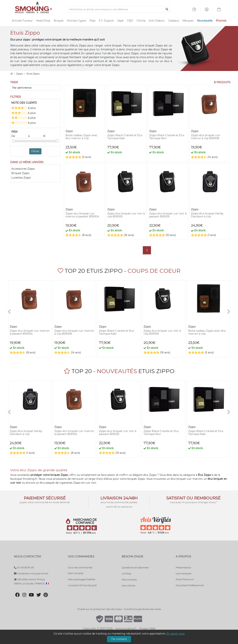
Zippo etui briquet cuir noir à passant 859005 (168, 215)
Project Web (147, 629)
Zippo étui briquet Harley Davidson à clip (207, 215)
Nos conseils (129, 580)
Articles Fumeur (22, 21)
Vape (120, 21)
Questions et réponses (135, 567)
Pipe (93, 21)
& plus (24, 108)
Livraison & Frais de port (82, 585)
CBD (130, 21)
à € (37, 136)
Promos (221, 21)
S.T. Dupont (106, 21)
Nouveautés (205, 21)
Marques (188, 21)
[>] (229, 312)
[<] (9, 312)
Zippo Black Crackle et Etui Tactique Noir (167, 137)
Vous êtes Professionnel (190, 585)
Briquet (59, 21)
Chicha (141, 21)
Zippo (20, 74)
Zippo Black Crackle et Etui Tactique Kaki (125, 137)
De (20, 136)
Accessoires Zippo (23, 169)
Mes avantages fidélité (82, 579)
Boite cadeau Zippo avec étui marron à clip (81, 137)
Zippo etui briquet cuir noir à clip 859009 (126, 215)
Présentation (184, 567)
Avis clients (128, 585)
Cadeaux (174, 21)
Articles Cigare (77, 21)
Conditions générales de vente (143, 609)
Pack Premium (185, 579)
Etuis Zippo (33, 74)
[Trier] (35, 88)
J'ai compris (119, 639)
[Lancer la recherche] (167, 9)
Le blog (126, 573)
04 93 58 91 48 (24, 567)
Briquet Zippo (20, 173)
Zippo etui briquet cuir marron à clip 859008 (206, 137)
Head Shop (43, 21)
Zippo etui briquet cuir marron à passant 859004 (82, 215)
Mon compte (76, 573)
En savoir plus (176, 634)
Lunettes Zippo (21, 178)
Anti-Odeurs (157, 21)
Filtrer (35, 151)
